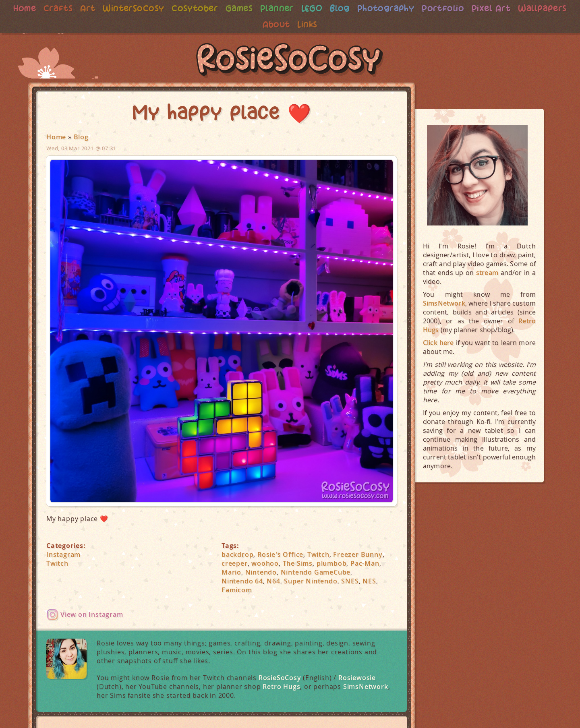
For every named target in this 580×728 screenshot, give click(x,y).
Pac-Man (365, 563)
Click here (438, 343)
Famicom (237, 590)
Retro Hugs (281, 687)
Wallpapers (258, 24)
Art (111, 8)
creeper (235, 563)
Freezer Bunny (358, 554)
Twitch (57, 563)
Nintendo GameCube (316, 572)
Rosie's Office (280, 554)
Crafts (81, 8)
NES (369, 581)
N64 (273, 581)
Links (337, 24)
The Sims (298, 563)
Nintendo (261, 572)
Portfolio (475, 8)
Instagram (63, 554)
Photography (416, 8)
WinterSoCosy (158, 8)
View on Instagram (92, 614)
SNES (350, 581)
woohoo (265, 563)
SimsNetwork (366, 687)
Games (266, 8)
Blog (369, 8)
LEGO (341, 8)
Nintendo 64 (242, 581)
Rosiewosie (357, 678)
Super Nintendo (311, 581)
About (305, 24)
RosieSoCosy (290, 61)
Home (47, 8)
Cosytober (221, 8)
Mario (231, 572)
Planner (305, 8)
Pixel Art (525, 8)
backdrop (237, 554)
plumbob (332, 563)
